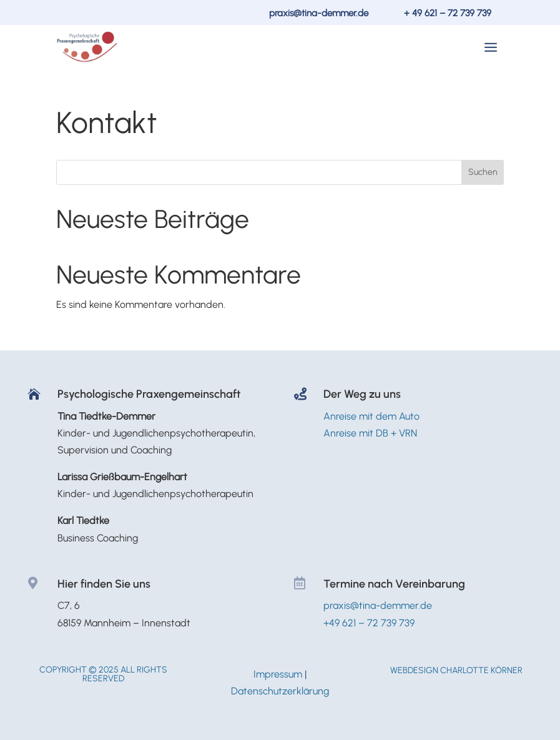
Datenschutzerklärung (280, 691)
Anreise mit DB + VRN (370, 433)
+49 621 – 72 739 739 (369, 623)
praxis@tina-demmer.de (319, 13)
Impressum (278, 674)
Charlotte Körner (481, 670)
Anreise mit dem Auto (371, 416)
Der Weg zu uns (362, 394)
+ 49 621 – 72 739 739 (448, 13)
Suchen (483, 172)
